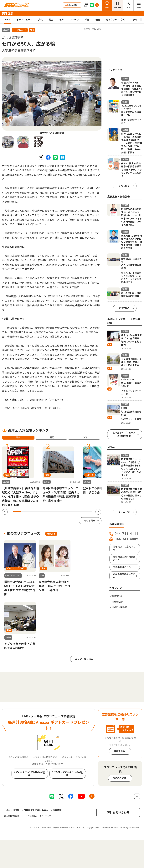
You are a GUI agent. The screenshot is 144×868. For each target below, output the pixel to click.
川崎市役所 (117, 602)
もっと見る (90, 521)
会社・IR (118, 7)
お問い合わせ (121, 812)
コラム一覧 (124, 512)
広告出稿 (73, 5)
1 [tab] (17, 511)
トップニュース (24, 20)
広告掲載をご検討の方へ (36, 810)
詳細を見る (119, 751)
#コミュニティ (12, 408)
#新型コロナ (37, 408)
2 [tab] (25, 511)
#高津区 (57, 408)
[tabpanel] (52, 96)
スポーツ (74, 20)
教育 (62, 20)
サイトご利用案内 (29, 816)
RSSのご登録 (119, 778)
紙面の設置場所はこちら (124, 576)
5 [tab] (49, 511)
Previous (10, 88)
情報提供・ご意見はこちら (124, 548)
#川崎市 (25, 408)
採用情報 (57, 810)
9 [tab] (80, 511)
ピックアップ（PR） (116, 20)
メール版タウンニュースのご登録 (67, 773)
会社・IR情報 (13, 810)
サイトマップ (45, 816)
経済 (98, 20)
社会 (51, 20)
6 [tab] (57, 511)
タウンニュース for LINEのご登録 (29, 773)
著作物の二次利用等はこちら (124, 559)
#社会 (48, 408)
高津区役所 (117, 596)
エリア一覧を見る (84, 659)
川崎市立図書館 (119, 607)
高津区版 (8, 13)
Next (94, 88)
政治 (87, 20)
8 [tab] (72, 511)
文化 (40, 20)
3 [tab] (33, 511)
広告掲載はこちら (122, 567)
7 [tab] (64, 511)
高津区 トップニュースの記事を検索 (124, 434)
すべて (7, 20)
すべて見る (124, 186)
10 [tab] (88, 511)
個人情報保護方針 (12, 816)
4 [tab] (41, 511)
